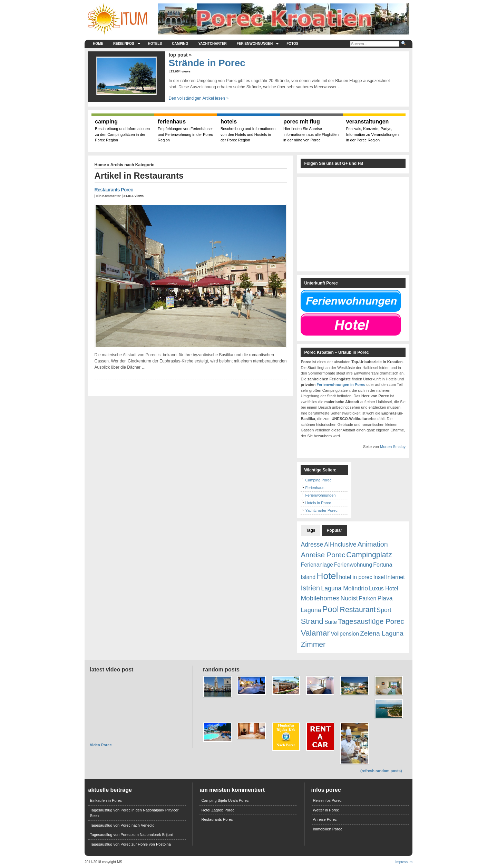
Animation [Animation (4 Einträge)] (373, 544)
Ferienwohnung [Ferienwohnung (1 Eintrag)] (353, 565)
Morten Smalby (393, 447)
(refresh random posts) (381, 771)
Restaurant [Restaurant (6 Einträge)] (358, 610)
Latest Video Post (111, 670)
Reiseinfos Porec (327, 800)
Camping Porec (318, 480)
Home (98, 44)
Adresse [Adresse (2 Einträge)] (312, 545)
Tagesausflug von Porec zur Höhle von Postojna (130, 844)
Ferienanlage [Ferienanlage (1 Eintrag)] (317, 565)
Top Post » (180, 55)
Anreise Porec (325, 819)
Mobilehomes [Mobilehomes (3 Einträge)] (320, 598)
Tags (310, 530)
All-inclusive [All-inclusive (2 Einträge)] (340, 545)
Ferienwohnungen (258, 44)
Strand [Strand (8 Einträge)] (312, 621)
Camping (180, 44)
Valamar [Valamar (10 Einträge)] (315, 633)
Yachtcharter (212, 44)
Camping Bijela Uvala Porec (225, 800)
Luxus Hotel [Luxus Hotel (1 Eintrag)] (384, 588)
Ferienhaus (315, 488)
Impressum (404, 862)
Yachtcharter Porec (321, 510)
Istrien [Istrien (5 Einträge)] (310, 588)
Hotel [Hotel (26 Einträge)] (327, 576)
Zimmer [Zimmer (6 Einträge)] (313, 644)
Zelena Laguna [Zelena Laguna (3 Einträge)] (382, 633)
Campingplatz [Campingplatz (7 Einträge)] (369, 555)
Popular (335, 530)
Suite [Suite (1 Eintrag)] (331, 622)
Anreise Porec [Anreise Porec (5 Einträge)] (323, 555)
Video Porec (101, 745)
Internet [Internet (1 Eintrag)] (395, 577)
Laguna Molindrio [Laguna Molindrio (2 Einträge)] (344, 588)
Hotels (155, 44)
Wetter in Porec (326, 810)
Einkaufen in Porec (106, 800)
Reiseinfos (127, 44)
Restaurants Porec (114, 190)
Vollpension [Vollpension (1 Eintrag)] (345, 634)
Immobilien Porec (327, 829)
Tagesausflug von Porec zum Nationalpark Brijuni (131, 835)
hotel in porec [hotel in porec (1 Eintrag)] (355, 577)
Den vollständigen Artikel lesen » (198, 98)
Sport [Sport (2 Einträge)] (384, 610)
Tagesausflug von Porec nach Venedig (122, 825)
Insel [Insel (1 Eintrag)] (379, 577)
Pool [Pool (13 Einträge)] (330, 609)
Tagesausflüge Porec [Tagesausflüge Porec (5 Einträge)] (371, 621)
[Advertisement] (55, 179)
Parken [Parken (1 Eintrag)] (368, 598)
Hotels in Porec (318, 503)
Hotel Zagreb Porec (218, 810)
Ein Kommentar (109, 196)
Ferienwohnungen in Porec (341, 385)
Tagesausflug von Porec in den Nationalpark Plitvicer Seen (134, 813)
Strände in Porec (207, 63)
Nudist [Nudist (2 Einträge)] (349, 598)
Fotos (292, 44)
